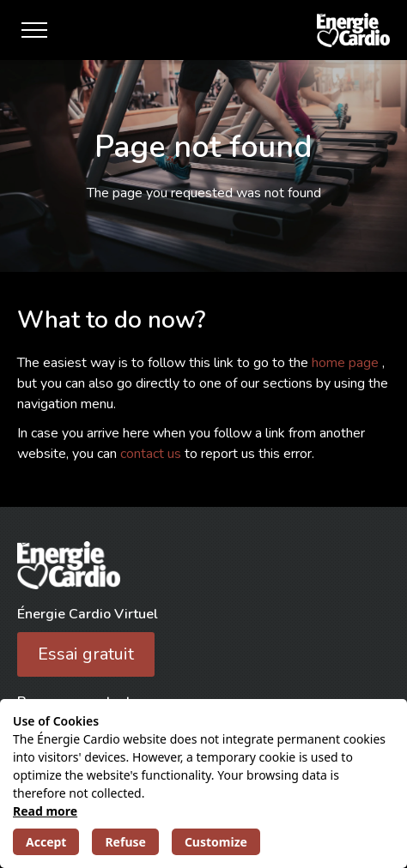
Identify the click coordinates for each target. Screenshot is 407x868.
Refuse (125, 842)
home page (347, 363)
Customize (216, 842)
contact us (152, 454)
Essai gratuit (86, 654)
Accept (46, 842)
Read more (45, 811)
